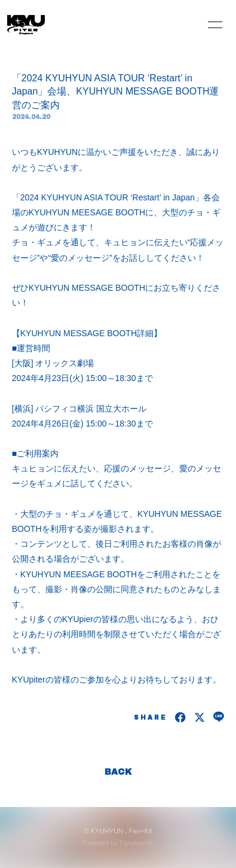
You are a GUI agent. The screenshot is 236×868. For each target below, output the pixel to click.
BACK (118, 772)
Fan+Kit (141, 831)
